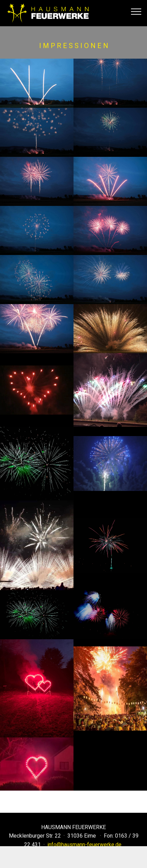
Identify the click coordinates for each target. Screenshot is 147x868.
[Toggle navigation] (136, 11)
